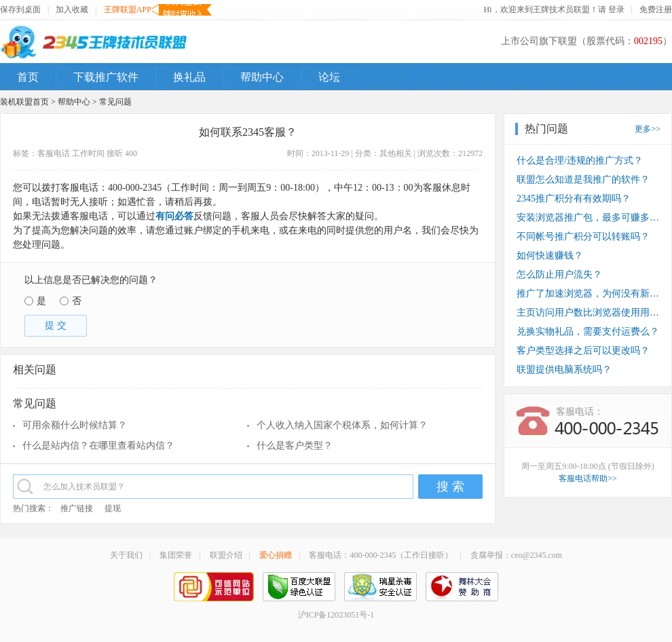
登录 (616, 10)
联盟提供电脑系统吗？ (564, 370)
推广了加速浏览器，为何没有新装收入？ (588, 294)
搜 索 (450, 487)
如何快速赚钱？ (550, 256)
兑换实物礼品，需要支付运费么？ (588, 332)
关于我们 (126, 555)
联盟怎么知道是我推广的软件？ (583, 180)
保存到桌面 (20, 10)
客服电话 (54, 153)
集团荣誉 (176, 555)
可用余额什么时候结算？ (75, 425)
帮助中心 (74, 102)
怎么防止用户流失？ (559, 275)
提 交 (56, 325)
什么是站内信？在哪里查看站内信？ (98, 446)
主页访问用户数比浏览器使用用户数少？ (588, 313)
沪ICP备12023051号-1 (336, 615)
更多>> (648, 129)
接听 (115, 153)
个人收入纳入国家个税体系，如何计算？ (342, 425)
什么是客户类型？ (295, 446)
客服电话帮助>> (588, 478)
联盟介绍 (226, 555)
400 (131, 153)
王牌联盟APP (128, 10)
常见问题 (115, 102)
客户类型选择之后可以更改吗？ (583, 351)
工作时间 (88, 153)
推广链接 (77, 508)
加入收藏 (72, 10)
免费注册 (656, 10)
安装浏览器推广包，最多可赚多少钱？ (588, 218)
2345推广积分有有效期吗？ (574, 199)
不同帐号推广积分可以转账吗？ (583, 237)
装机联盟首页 (24, 102)
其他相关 (396, 153)
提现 (113, 508)
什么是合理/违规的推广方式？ (580, 160)
